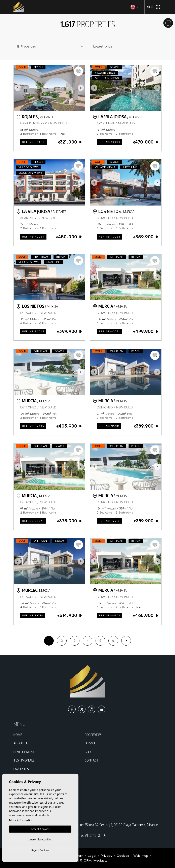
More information (21, 819)
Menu (153, 7)
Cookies (123, 856)
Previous (18, 88)
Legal (92, 856)
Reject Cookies (40, 850)
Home (18, 735)
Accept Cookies (40, 828)
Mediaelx (100, 860)
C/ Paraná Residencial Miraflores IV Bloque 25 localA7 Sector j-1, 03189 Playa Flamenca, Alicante (91, 825)
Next (81, 88)
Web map (141, 856)
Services (91, 743)
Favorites (21, 769)
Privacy (106, 856)
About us (21, 743)
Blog (89, 752)
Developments (25, 752)
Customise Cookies (40, 839)
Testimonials (24, 760)
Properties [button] (93, 735)
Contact (92, 760)
